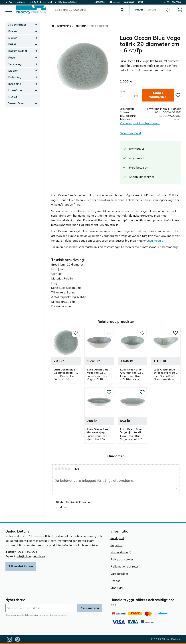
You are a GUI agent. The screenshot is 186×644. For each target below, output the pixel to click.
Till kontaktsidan (21, 566)
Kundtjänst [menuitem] (117, 538)
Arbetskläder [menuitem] (17, 25)
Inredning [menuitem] (15, 84)
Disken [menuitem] (13, 38)
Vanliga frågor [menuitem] (119, 574)
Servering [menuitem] (15, 64)
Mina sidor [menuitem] (117, 588)
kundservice (147, 177)
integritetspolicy (59, 615)
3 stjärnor (62, 469)
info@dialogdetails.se (31, 556)
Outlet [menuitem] (13, 97)
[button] (9, 10)
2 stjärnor (59, 469)
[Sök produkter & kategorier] (85, 10)
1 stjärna (56, 469)
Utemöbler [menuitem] (16, 90)
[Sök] (122, 10)
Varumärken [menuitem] (17, 103)
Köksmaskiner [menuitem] (18, 51)
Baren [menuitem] (13, 31)
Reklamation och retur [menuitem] (124, 567)
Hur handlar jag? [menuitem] (121, 552)
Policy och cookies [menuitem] (122, 559)
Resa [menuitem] (12, 58)
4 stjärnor (66, 469)
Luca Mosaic (155, 241)
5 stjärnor (69, 469)
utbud (140, 149)
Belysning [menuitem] (15, 77)
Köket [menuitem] (12, 44)
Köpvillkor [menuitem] (116, 545)
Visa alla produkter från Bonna (140, 123)
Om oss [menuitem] (115, 581)
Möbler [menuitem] (13, 71)
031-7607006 (28, 552)
